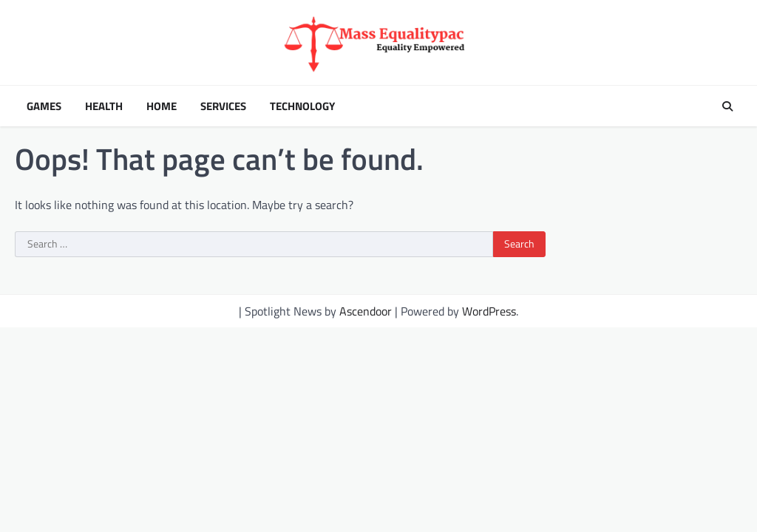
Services (223, 106)
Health (104, 106)
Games (44, 106)
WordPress (489, 311)
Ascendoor (366, 311)
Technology (302, 106)
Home (162, 106)
